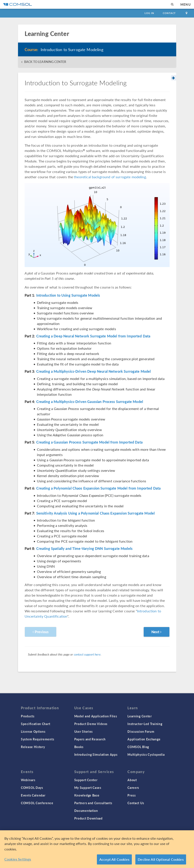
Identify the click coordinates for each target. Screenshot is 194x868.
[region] (97, 849)
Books (79, 747)
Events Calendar (33, 795)
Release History (33, 747)
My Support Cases (88, 788)
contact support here (87, 654)
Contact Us (136, 803)
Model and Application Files (96, 716)
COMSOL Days (32, 788)
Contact (169, 13)
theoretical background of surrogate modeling (110, 177)
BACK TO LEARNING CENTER (45, 62)
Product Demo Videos (91, 724)
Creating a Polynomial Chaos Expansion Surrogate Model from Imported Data (99, 488)
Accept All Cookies (114, 859)
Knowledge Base (87, 795)
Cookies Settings (18, 859)
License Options (33, 731)
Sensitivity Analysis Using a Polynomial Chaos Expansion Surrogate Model (96, 513)
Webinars (28, 780)
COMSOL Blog (138, 747)
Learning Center (140, 716)
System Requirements (37, 739)
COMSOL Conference (37, 803)
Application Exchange (144, 739)
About (132, 780)
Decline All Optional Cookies (161, 859)
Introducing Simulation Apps (96, 754)
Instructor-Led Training (145, 724)
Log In (149, 13)
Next (157, 632)
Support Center (86, 780)
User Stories (83, 731)
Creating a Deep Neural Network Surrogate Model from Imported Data (93, 336)
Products (28, 716)
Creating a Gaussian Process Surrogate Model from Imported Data (89, 442)
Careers (133, 788)
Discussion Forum (141, 731)
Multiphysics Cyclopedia (146, 754)
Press (132, 795)
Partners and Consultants (93, 803)
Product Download (88, 818)
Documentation (86, 811)
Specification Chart (35, 724)
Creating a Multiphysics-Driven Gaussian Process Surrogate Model (90, 402)
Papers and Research (90, 739)
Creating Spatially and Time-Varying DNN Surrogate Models (84, 549)
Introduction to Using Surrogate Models (68, 295)
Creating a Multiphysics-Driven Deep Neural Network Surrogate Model (94, 371)
